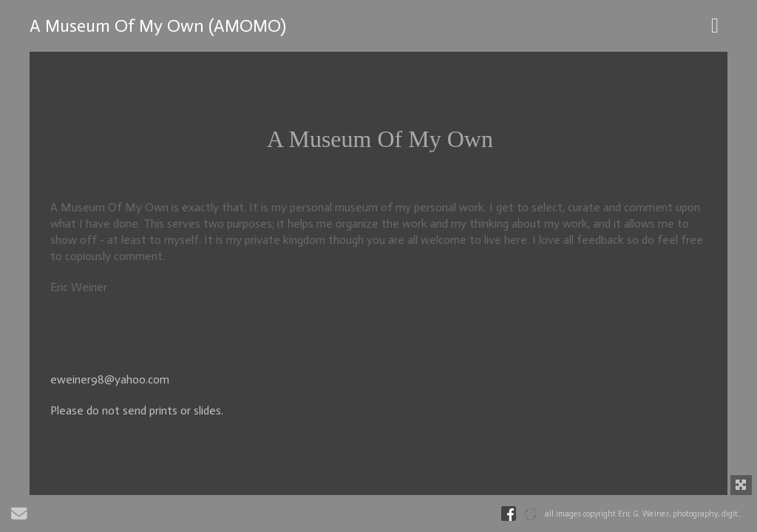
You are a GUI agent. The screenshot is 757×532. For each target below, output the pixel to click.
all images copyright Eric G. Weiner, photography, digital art (651, 514)
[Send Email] (19, 516)
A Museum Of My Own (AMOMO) (158, 25)
